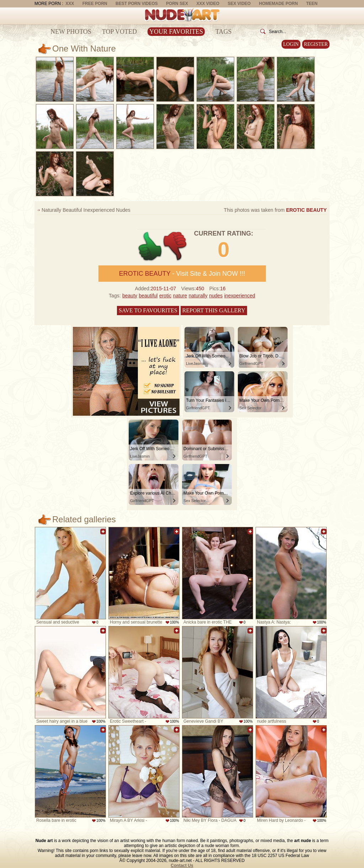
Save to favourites (148, 310)
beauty (130, 296)
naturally (198, 296)
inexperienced (240, 296)
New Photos (71, 32)
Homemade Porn (279, 4)
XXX (70, 4)
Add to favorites (103, 532)
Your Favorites (176, 32)
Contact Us (182, 866)
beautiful (148, 296)
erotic (165, 296)
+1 (150, 246)
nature (180, 296)
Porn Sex (177, 4)
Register (316, 44)
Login (291, 44)
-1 (175, 246)
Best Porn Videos (137, 4)
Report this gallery (214, 310)
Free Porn (95, 4)
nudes (216, 296)
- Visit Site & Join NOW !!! (182, 274)
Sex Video (239, 4)
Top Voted (119, 32)
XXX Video (208, 4)
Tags (224, 32)
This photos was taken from (275, 210)
